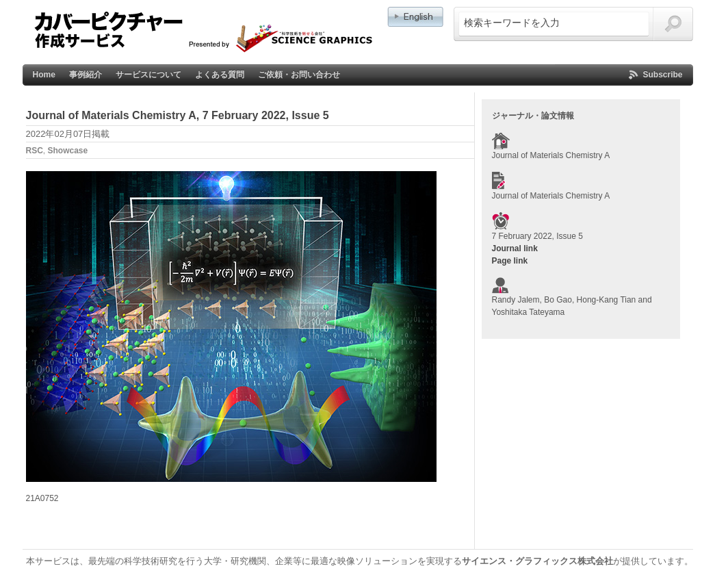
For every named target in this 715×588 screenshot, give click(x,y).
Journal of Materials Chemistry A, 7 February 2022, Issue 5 (178, 115)
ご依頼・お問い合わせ (299, 75)
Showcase (68, 151)
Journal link (515, 248)
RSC (35, 151)
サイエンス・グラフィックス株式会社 (537, 561)
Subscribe (662, 75)
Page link (510, 261)
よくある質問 (220, 75)
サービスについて (148, 75)
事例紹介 (86, 75)
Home (44, 75)
